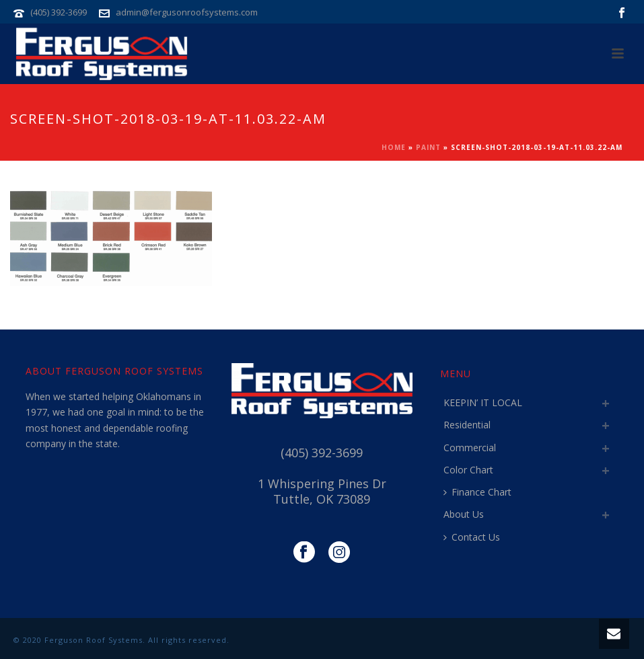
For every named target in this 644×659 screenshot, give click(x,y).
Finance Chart (477, 492)
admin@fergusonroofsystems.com (187, 12)
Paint (428, 147)
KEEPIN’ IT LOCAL (483, 402)
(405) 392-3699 (59, 12)
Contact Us (472, 537)
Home (394, 147)
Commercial (470, 448)
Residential (467, 425)
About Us (464, 514)
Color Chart (468, 470)
